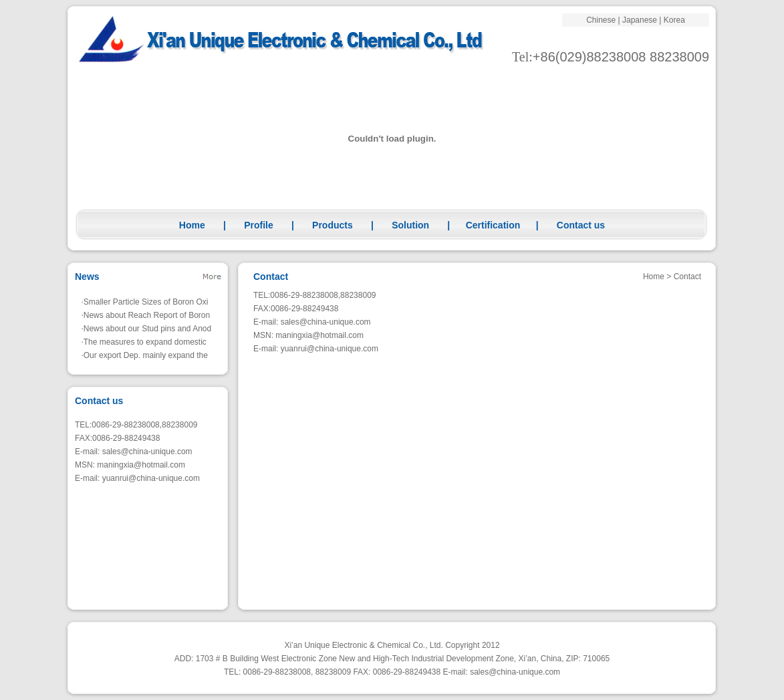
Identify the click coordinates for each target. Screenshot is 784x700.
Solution (410, 225)
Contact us (581, 225)
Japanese (640, 20)
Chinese (601, 20)
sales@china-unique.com (147, 452)
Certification (493, 225)
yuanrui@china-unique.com (151, 478)
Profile (259, 225)
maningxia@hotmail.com (141, 465)
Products (333, 225)
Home (192, 225)
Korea (674, 20)
